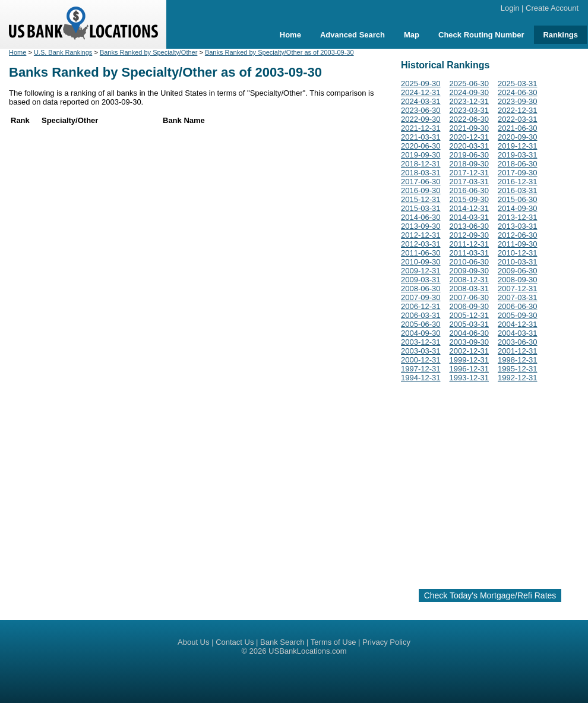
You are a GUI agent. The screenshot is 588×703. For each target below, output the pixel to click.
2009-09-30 (470, 271)
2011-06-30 (421, 253)
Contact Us (235, 642)
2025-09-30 (421, 83)
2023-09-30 (518, 101)
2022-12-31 (518, 110)
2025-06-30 (470, 83)
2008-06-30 (421, 289)
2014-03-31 (470, 217)
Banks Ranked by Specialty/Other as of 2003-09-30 (279, 52)
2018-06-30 (518, 164)
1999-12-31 (470, 360)
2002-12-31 (470, 351)
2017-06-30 (421, 182)
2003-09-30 (470, 342)
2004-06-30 (470, 333)
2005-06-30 (421, 324)
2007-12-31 (518, 289)
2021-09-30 (470, 128)
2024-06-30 (518, 92)
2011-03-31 (470, 253)
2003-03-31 (421, 351)
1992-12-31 (518, 378)
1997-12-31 (421, 369)
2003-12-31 (421, 342)
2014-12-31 (470, 208)
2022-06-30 (470, 119)
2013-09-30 (421, 226)
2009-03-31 (421, 280)
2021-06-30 (518, 128)
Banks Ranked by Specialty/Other (148, 52)
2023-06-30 (421, 110)
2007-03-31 (518, 297)
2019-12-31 (518, 146)
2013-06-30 (470, 226)
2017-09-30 (518, 173)
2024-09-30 (470, 92)
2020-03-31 (470, 146)
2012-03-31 (421, 244)
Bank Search (282, 642)
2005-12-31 (470, 315)
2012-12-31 (421, 235)
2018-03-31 (421, 173)
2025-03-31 (518, 83)
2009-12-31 (421, 271)
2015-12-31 (421, 199)
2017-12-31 (470, 173)
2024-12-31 (421, 92)
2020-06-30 (421, 146)
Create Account (552, 8)
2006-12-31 (421, 306)
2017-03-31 (470, 182)
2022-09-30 (421, 119)
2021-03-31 (421, 137)
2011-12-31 (470, 244)
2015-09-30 (470, 199)
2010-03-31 (518, 262)
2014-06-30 (421, 217)
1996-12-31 (470, 369)
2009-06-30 (518, 271)
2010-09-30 (421, 262)
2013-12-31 (518, 217)
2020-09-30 (518, 137)
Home (290, 35)
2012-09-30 (470, 235)
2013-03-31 (518, 226)
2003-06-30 (518, 342)
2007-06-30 (470, 297)
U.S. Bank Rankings (63, 52)
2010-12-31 (518, 253)
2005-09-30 (518, 315)
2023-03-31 (470, 110)
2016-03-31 (518, 190)
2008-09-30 (518, 280)
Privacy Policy (386, 642)
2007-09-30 (421, 297)
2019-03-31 (518, 155)
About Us (193, 642)
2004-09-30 (421, 333)
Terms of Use (333, 642)
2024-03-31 (421, 101)
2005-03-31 (470, 324)
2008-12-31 (470, 280)
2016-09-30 (421, 190)
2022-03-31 (518, 119)
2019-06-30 (470, 155)
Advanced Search (353, 35)
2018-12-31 (421, 164)
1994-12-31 (421, 378)
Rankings (560, 35)
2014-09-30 (518, 208)
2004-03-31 (518, 333)
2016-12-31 (518, 182)
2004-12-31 (518, 324)
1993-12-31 (470, 378)
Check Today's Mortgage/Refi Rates (490, 595)
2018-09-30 (470, 164)
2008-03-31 (470, 289)
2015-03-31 (421, 208)
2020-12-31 (470, 137)
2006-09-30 (470, 306)
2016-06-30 (470, 190)
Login (510, 8)
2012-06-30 (518, 235)
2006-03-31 (421, 315)
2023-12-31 (470, 101)
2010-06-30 (470, 262)
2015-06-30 (518, 199)
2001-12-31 (518, 351)
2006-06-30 (518, 306)
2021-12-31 (421, 128)
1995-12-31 (518, 369)
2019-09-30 (421, 155)
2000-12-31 (421, 360)
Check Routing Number (481, 35)
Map (412, 35)
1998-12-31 (518, 360)
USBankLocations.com (308, 651)
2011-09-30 (518, 244)
